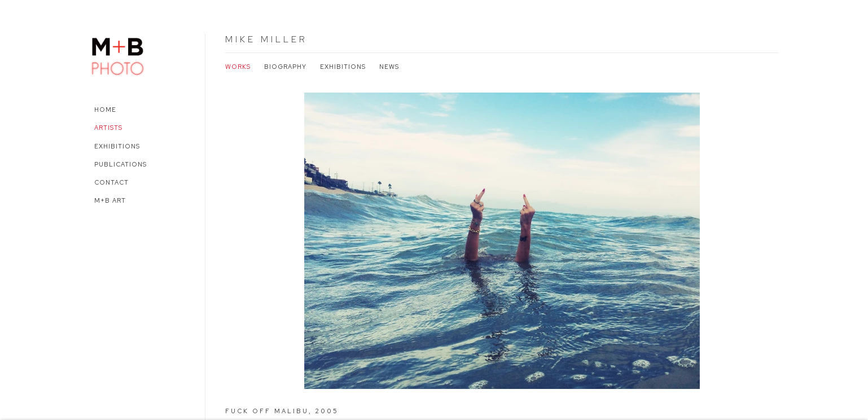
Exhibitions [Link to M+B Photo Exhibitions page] (117, 146)
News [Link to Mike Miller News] (389, 67)
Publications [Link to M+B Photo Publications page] (120, 164)
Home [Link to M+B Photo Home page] (105, 110)
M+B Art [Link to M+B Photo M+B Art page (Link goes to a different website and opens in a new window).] (110, 200)
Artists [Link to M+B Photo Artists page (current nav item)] (108, 128)
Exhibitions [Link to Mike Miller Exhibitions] (343, 67)
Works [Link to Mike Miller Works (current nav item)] (238, 67)
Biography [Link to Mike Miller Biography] (285, 67)
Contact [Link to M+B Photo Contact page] (111, 182)
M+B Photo (118, 55)
